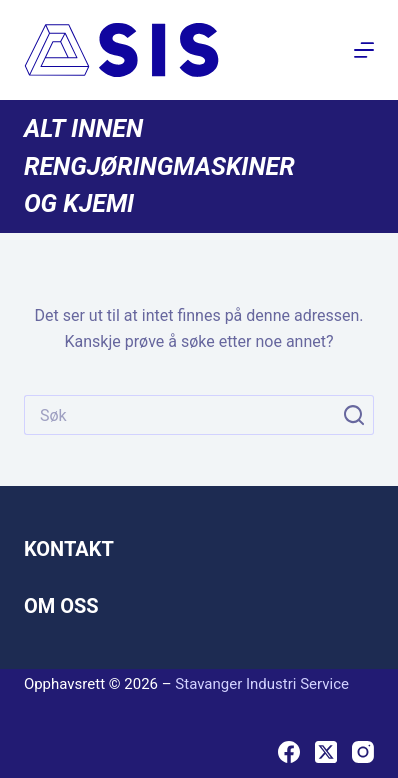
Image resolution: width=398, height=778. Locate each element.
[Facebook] (289, 752)
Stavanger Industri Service (262, 684)
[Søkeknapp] (354, 415)
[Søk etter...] (179, 415)
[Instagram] (363, 752)
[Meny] (364, 50)
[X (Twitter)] (326, 752)
